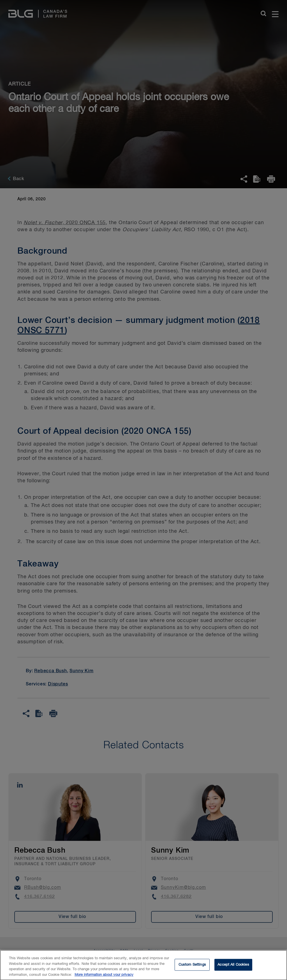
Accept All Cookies (233, 968)
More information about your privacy (104, 978)
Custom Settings (192, 968)
